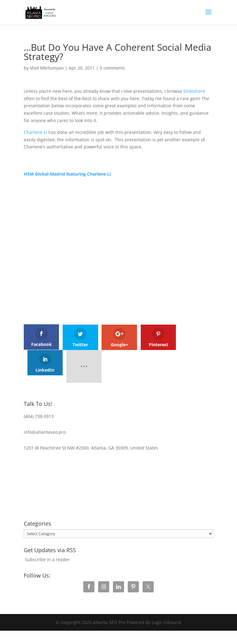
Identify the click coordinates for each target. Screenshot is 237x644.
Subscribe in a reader (47, 534)
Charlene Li (35, 132)
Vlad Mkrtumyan (47, 68)
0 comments (112, 68)
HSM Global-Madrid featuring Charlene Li (67, 174)
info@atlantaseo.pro (45, 406)
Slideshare (194, 91)
